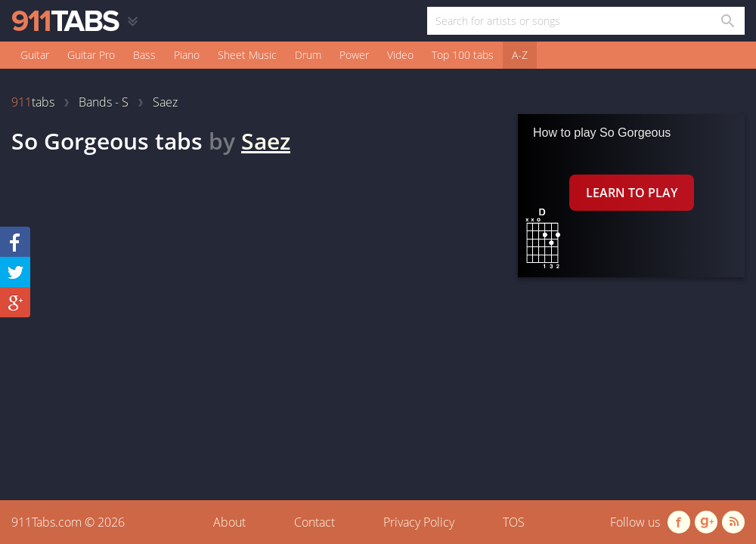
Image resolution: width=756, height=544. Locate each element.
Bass (144, 55)
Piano (187, 55)
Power (354, 55)
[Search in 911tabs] (727, 21)
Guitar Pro (91, 55)
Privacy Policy (419, 522)
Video (400, 55)
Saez (266, 141)
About (229, 522)
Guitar (35, 55)
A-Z (520, 55)
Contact (314, 522)
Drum (308, 55)
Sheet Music (247, 55)
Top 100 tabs (463, 55)
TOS (514, 522)
